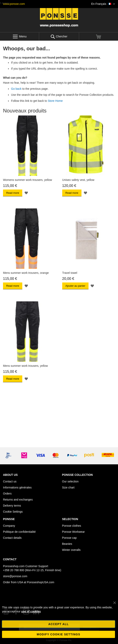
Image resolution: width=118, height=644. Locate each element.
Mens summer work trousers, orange (26, 273)
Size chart (68, 487)
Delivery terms (12, 506)
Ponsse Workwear (73, 532)
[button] (103, 4)
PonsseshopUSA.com (41, 582)
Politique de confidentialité (19, 532)
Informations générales (17, 487)
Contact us (10, 481)
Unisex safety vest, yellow (78, 180)
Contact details (12, 538)
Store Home (55, 101)
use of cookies (31, 611)
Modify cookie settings (58, 634)
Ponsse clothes (72, 526)
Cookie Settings (13, 512)
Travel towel (70, 273)
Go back (16, 89)
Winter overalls (71, 550)
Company (9, 526)
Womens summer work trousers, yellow (27, 180)
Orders (7, 494)
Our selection (70, 481)
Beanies (67, 544)
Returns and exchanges (18, 500)
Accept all (59, 624)
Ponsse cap (69, 538)
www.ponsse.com (14, 4)
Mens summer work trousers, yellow (25, 366)
